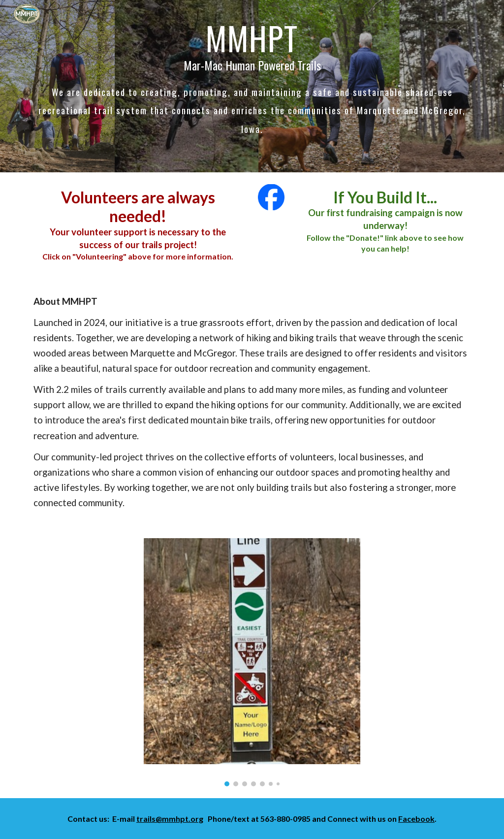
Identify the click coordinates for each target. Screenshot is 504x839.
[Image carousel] (252, 662)
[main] (252, 86)
